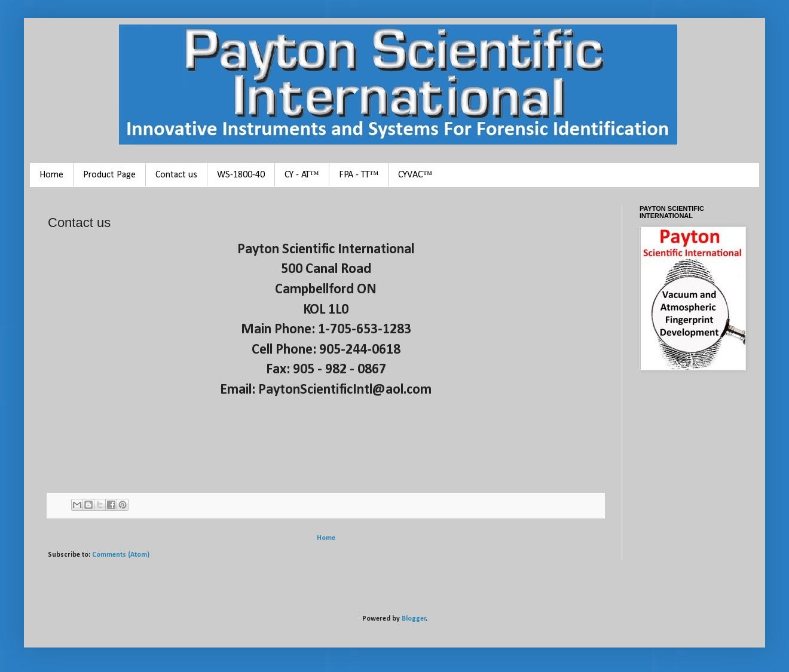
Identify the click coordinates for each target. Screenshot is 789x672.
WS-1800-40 (241, 175)
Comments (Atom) (121, 555)
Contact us (176, 175)
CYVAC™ (415, 175)
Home (51, 175)
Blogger (414, 619)
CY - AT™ (302, 175)
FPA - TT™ (359, 175)
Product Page (109, 175)
